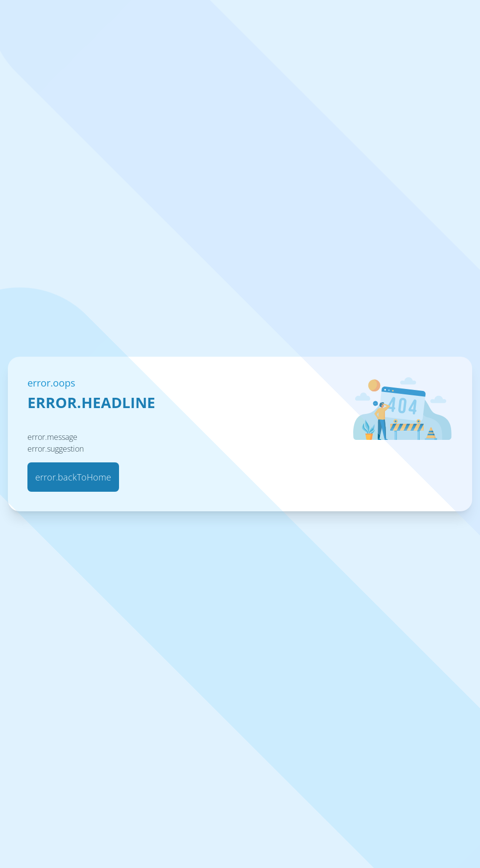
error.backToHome (73, 477)
